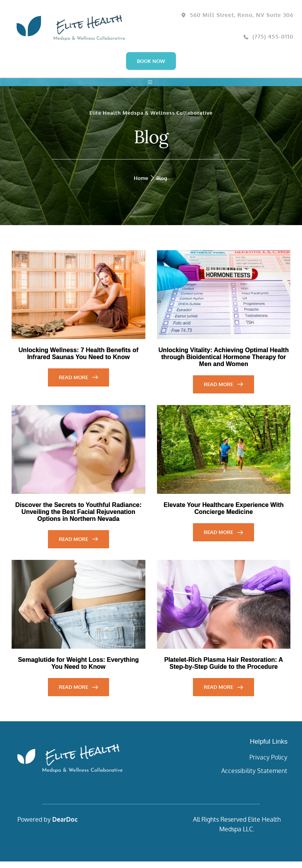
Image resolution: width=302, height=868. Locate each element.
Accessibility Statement (254, 777)
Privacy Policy (268, 764)
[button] (151, 85)
